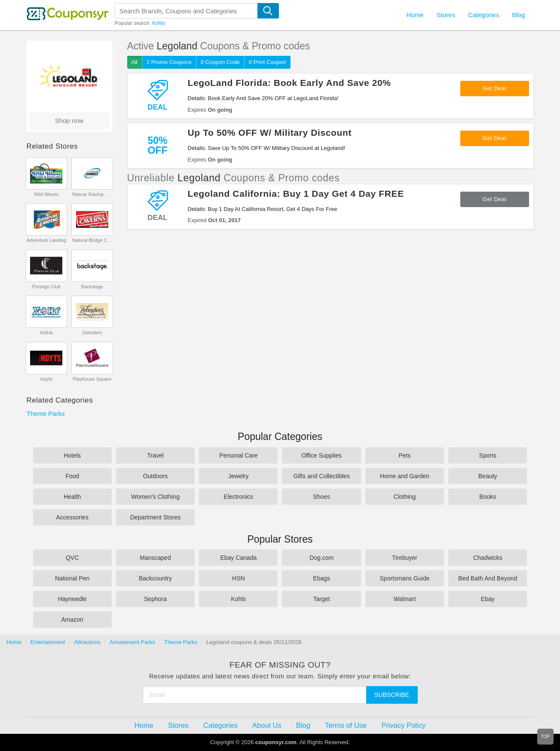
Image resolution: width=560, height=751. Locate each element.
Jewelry (238, 476)
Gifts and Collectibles (321, 476)
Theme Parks (46, 414)
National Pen (72, 578)
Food (72, 476)
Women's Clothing (155, 497)
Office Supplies (321, 455)
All (135, 62)
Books (488, 497)
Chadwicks (488, 558)
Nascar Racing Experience (92, 194)
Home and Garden (405, 476)
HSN (239, 578)
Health (72, 497)
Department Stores (156, 517)
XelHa (46, 333)
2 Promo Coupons (169, 62)
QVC (72, 558)
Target (322, 599)
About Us (267, 725)
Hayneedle (72, 599)
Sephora (155, 599)
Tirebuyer (405, 558)
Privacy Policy (403, 725)
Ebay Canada (238, 558)
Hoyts (46, 379)
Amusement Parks (132, 642)
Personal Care (239, 455)
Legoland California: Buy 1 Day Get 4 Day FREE (296, 194)
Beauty (488, 476)
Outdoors (156, 476)
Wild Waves (46, 194)
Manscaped (155, 558)
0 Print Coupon (268, 62)
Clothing (405, 497)
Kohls (159, 23)
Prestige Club (46, 287)
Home (14, 642)
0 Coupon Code (220, 62)
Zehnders (92, 333)
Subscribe (392, 695)
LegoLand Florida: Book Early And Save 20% (289, 83)
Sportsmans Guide (405, 578)
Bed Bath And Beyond (488, 578)
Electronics (239, 497)
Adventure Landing (46, 240)
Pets (404, 455)
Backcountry (155, 578)
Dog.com (321, 558)
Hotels (72, 455)
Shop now (69, 121)
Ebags (321, 578)
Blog (518, 15)
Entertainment (48, 642)
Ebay (488, 599)
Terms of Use (346, 725)
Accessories (72, 517)
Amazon (72, 620)
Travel (155, 455)
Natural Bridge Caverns (92, 240)
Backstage (92, 287)
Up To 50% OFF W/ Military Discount (270, 133)
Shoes (321, 497)
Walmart (405, 599)
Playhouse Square (92, 379)
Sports (488, 455)
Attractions (87, 642)
